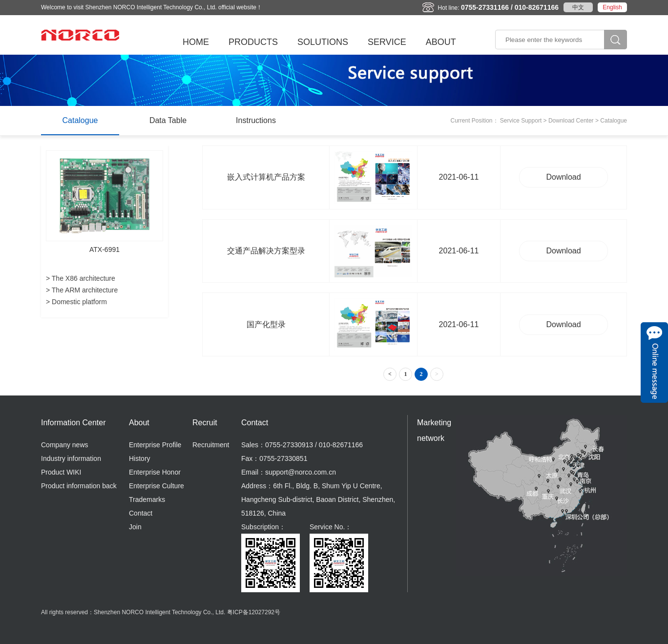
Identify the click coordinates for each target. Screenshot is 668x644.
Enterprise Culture (157, 486)
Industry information (71, 458)
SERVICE (387, 42)
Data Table (168, 120)
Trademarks (147, 499)
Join (135, 527)
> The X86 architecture (81, 278)
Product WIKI (61, 472)
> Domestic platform (76, 302)
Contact (141, 513)
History (140, 458)
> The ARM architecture (82, 290)
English (612, 7)
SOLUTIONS (323, 42)
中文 (578, 7)
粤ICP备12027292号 (254, 612)
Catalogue (80, 120)
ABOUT (441, 42)
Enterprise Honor (155, 472)
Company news (65, 445)
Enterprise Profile (155, 445)
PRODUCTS (253, 42)
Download (563, 177)
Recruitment (211, 445)
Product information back (79, 486)
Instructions (256, 120)
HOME (196, 42)
